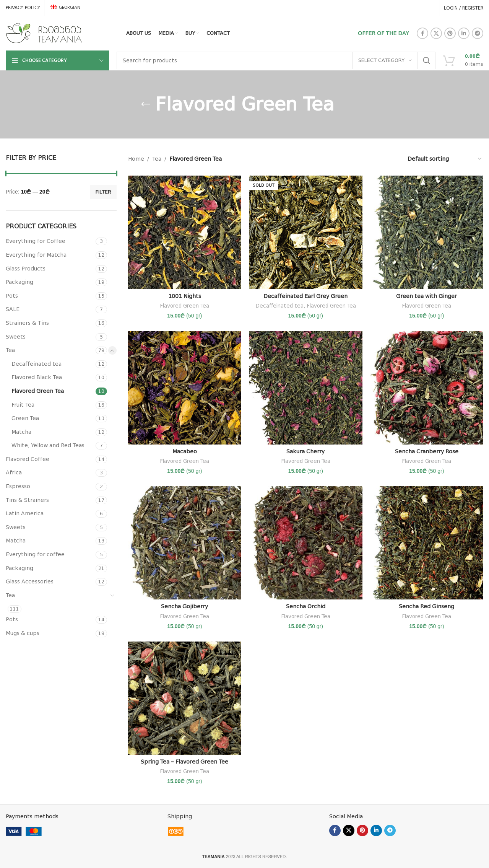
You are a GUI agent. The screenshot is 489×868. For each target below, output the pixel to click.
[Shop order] (445, 159)
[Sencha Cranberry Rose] (427, 388)
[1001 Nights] (185, 232)
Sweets (16, 337)
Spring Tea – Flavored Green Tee (184, 762)
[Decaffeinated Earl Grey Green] (305, 232)
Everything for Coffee (36, 241)
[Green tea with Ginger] (427, 232)
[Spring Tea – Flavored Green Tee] (185, 698)
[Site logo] (44, 33)
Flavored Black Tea (37, 377)
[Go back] (146, 104)
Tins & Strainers (27, 500)
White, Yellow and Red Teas (48, 445)
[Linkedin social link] (464, 33)
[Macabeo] (185, 388)
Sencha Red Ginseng (426, 606)
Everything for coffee (35, 554)
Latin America (25, 513)
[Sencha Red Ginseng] (427, 543)
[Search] (276, 60)
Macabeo (185, 451)
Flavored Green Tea (38, 391)
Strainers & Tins (27, 323)
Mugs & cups (23, 633)
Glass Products (26, 269)
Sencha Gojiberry (184, 606)
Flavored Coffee (28, 459)
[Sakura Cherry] (305, 388)
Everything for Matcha (36, 255)
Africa (14, 472)
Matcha (21, 432)
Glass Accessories (30, 581)
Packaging (19, 282)
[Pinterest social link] (450, 33)
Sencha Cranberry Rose (427, 451)
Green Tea (25, 418)
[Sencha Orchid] (305, 543)
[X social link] (436, 33)
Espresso (18, 486)
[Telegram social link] (478, 33)
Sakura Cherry (305, 451)
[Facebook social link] (422, 33)
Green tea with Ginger (426, 296)
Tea (10, 350)
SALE (13, 309)
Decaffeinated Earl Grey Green (305, 296)
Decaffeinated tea (37, 364)
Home (136, 159)
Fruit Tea (23, 405)
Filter (103, 192)
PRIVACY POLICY (23, 8)
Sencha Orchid (306, 606)
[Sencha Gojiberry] (185, 543)
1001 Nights (185, 296)
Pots (12, 296)
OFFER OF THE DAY (383, 33)
